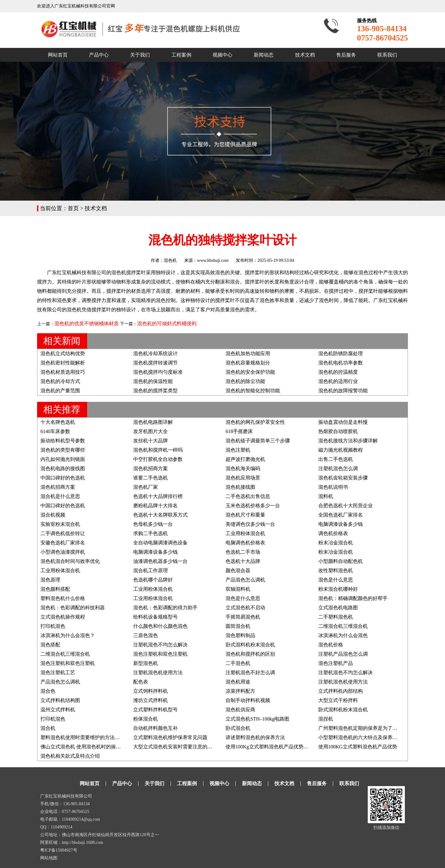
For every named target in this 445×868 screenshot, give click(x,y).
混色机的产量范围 (60, 391)
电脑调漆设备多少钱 (341, 524)
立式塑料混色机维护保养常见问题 (170, 737)
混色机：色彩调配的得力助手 (165, 608)
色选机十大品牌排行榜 (158, 496)
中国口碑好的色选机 (63, 478)
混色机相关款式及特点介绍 (70, 756)
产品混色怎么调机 (245, 580)
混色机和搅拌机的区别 (250, 654)
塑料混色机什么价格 (63, 598)
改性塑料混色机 (336, 570)
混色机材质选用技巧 (63, 372)
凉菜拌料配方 (240, 691)
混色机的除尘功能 (245, 381)
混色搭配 (50, 645)
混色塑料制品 (240, 635)
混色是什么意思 (336, 580)
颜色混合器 (238, 570)
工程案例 (181, 55)
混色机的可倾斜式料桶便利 (167, 323)
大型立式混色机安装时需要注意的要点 (175, 747)
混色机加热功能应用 (248, 353)
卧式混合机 (238, 728)
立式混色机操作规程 (63, 617)
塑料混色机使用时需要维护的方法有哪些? (86, 737)
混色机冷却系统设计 (155, 353)
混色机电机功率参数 (341, 363)
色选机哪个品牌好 (153, 580)
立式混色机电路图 (338, 608)
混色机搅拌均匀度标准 (158, 372)
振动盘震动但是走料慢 (343, 422)
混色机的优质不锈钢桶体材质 (87, 323)
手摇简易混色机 (243, 617)
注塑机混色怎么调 (338, 468)
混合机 (48, 728)
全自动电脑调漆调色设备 (160, 543)
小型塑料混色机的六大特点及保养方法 (360, 737)
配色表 (141, 682)
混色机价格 (331, 645)
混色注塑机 (238, 450)
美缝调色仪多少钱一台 (250, 524)
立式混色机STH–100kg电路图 (257, 719)
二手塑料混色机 (336, 617)
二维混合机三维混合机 (343, 626)
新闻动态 (264, 55)
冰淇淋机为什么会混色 (343, 635)
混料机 (326, 496)
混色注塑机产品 (336, 663)
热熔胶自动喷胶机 (338, 431)
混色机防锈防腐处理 (341, 353)
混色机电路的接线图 (63, 468)
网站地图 (49, 858)
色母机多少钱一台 (153, 524)
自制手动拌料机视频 (248, 700)
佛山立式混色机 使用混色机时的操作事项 (86, 747)
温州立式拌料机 (58, 710)
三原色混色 (146, 635)
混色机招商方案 (150, 468)
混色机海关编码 (243, 468)
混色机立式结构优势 (63, 353)
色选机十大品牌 (243, 561)
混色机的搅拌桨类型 (155, 391)
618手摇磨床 (239, 431)
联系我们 (387, 55)
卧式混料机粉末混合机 (250, 645)
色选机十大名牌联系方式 (160, 515)
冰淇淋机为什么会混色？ (68, 635)
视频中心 (222, 55)
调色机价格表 (333, 533)
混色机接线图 (240, 487)
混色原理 (50, 580)
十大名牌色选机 (58, 422)
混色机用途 (238, 682)
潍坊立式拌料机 (150, 700)
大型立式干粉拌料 (338, 700)
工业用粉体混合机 (245, 533)
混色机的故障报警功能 (343, 391)
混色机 (170, 260)
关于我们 (140, 55)
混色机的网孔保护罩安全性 (255, 422)
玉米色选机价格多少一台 (253, 506)
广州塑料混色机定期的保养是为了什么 (360, 728)
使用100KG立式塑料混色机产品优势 (358, 747)
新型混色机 (146, 663)
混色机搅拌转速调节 (155, 363)
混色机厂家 (146, 487)
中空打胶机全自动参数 (158, 459)
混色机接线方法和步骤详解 (348, 441)
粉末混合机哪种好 (338, 589)
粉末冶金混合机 (336, 543)
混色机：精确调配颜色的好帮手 (353, 598)
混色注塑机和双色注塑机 (160, 654)
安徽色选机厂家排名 (63, 543)
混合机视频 (53, 515)
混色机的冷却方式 (60, 381)
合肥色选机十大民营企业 (345, 506)
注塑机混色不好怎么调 (250, 672)
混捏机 (326, 719)
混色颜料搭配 (55, 589)
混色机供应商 (240, 710)
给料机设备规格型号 (155, 617)
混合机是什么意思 (60, 496)
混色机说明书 (333, 487)
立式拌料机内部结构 (341, 691)
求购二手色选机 (150, 533)
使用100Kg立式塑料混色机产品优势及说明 (272, 747)
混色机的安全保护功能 (250, 372)
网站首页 (58, 55)
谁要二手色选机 (150, 478)
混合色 (48, 691)
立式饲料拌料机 (150, 691)
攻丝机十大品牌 (150, 441)
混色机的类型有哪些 (63, 450)
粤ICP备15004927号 (59, 850)
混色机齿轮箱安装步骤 (343, 478)
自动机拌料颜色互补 (155, 728)
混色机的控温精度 (338, 372)
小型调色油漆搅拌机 (63, 552)
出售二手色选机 (336, 459)
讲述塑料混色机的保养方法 (255, 737)
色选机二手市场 (243, 552)
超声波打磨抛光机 (245, 459)
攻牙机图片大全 (150, 431)
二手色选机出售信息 (248, 496)
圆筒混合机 (238, 626)
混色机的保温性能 (153, 381)
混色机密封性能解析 (63, 363)
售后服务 (346, 55)
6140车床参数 (55, 431)
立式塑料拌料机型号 (155, 710)
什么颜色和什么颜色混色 (160, 626)
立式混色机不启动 (245, 608)
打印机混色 (53, 626)
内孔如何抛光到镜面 (63, 459)
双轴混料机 (238, 589)
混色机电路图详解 (153, 422)
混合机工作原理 (150, 570)
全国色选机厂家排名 (341, 515)
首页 (73, 208)
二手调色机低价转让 (63, 533)
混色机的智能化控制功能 (253, 391)
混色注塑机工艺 (58, 672)
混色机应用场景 (243, 478)
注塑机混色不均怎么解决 (160, 645)
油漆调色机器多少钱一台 (160, 561)
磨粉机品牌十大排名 (155, 506)
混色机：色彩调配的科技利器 (73, 608)
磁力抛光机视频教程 (341, 450)
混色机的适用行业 (338, 381)
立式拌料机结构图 (60, 700)
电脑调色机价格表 (245, 543)
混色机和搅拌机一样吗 (158, 450)
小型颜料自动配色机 (341, 561)
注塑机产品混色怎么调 (343, 654)
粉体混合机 (146, 719)
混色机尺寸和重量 (245, 515)
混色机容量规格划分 (248, 363)
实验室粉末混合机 (60, 524)
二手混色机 (238, 663)
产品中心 (99, 55)
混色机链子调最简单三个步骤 (258, 441)
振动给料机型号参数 (63, 441)
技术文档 (305, 55)
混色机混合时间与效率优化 (70, 561)
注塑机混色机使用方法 (158, 672)
